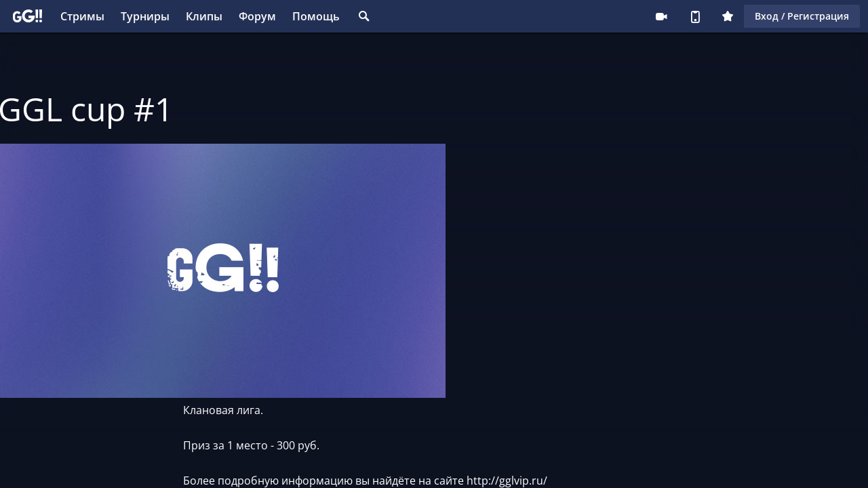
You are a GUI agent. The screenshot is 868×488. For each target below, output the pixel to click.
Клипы (204, 16)
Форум (257, 16)
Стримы (82, 16)
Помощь (316, 16)
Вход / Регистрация (802, 16)
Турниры (145, 16)
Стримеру (661, 16)
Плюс (728, 16)
